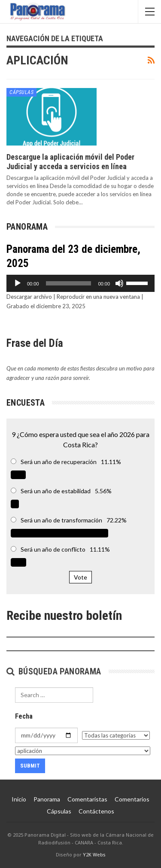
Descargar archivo (29, 297)
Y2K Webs (94, 854)
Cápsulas (21, 92)
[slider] (69, 283)
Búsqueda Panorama (54, 671)
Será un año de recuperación (59, 462)
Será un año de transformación (61, 520)
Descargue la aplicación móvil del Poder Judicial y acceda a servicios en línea (70, 162)
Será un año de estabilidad (56, 491)
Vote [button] (80, 577)
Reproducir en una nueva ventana (98, 297)
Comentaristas (87, 799)
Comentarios (132, 799)
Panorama (47, 799)
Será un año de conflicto (53, 549)
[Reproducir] (18, 283)
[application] (80, 283)
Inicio (19, 799)
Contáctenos (96, 811)
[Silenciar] (119, 283)
